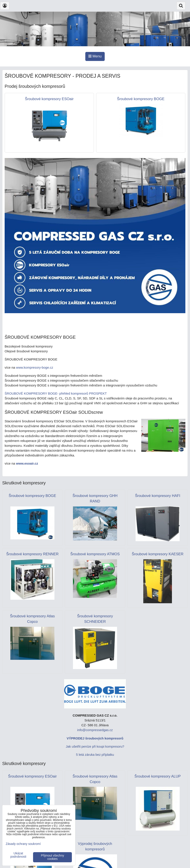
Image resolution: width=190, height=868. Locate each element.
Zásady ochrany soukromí (23, 844)
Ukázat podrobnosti (18, 855)
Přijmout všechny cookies (53, 857)
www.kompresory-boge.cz (35, 368)
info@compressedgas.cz (95, 730)
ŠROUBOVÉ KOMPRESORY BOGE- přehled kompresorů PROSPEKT (56, 394)
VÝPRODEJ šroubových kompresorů (95, 738)
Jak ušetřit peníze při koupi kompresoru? (95, 747)
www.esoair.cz (27, 463)
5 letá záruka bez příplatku (95, 755)
